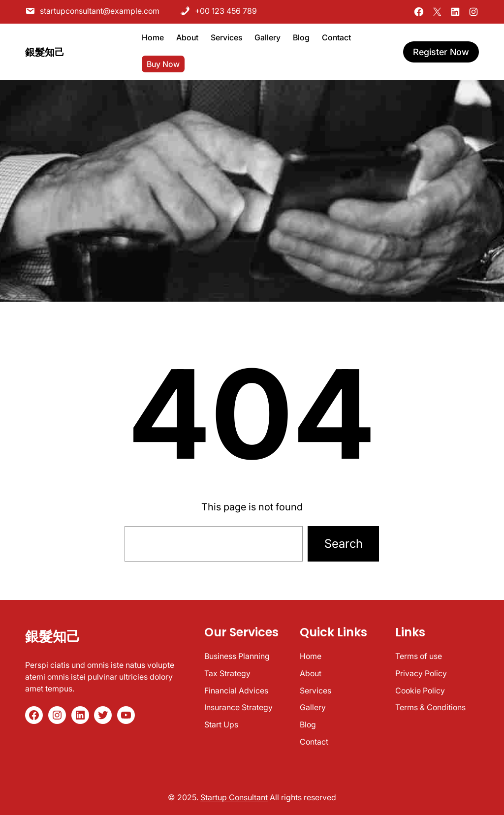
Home (311, 656)
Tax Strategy (227, 673)
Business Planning (237, 656)
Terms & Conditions (430, 707)
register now (441, 47)
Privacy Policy (421, 673)
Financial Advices (236, 690)
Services (315, 690)
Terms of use (419, 656)
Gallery (313, 707)
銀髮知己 (45, 47)
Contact (314, 742)
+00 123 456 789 (219, 9)
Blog (308, 724)
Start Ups (221, 724)
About (311, 673)
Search (344, 544)
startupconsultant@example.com (92, 9)
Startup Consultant (234, 797)
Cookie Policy (420, 690)
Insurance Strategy (238, 707)
